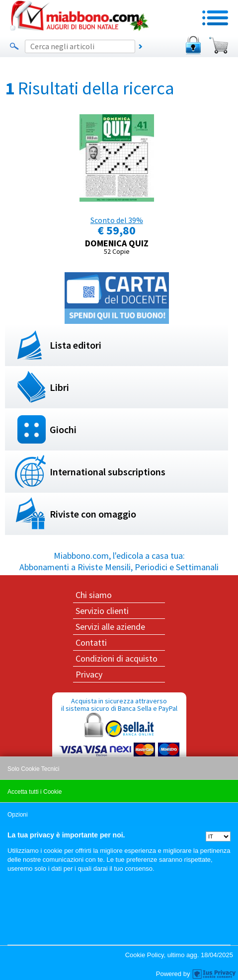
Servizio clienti (102, 611)
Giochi (63, 429)
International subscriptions (108, 472)
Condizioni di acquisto (117, 658)
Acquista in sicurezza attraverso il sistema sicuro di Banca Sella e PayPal (119, 744)
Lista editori (76, 345)
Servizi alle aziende (110, 627)
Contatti (91, 642)
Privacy (89, 674)
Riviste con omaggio (93, 514)
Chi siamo (94, 595)
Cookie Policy (145, 955)
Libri (59, 387)
